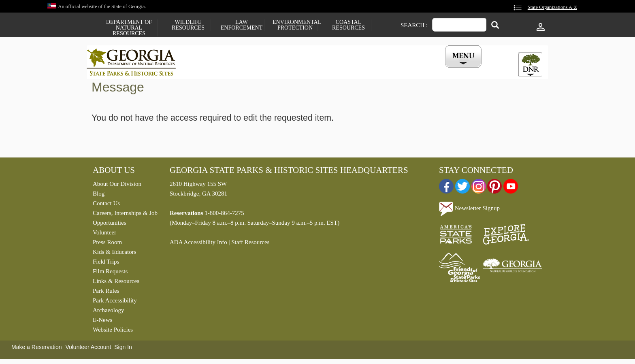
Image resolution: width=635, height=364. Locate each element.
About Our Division (117, 186)
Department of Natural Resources (129, 28)
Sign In (123, 349)
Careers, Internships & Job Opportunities (125, 220)
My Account (450, 70)
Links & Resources (116, 283)
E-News (102, 322)
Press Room (107, 244)
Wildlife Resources (188, 25)
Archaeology (108, 312)
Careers (310, 70)
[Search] (495, 26)
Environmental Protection (295, 25)
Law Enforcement (242, 25)
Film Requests (110, 273)
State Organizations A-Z (552, 7)
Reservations (263, 70)
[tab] (530, 64)
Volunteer (104, 234)
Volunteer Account (88, 349)
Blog (99, 196)
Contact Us (106, 205)
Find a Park (212, 70)
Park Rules (106, 293)
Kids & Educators (114, 254)
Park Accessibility (115, 302)
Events (407, 70)
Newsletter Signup (469, 210)
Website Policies (113, 332)
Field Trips (106, 264)
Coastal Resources (348, 25)
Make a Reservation (37, 349)
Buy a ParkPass (360, 70)
